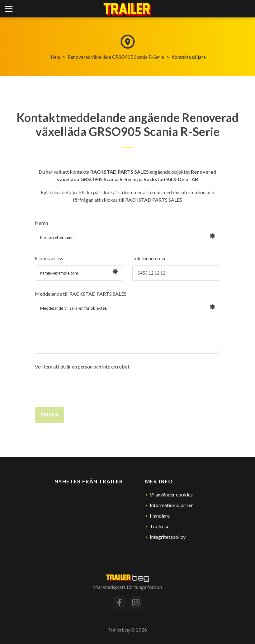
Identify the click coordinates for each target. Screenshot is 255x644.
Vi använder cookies (171, 494)
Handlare (160, 516)
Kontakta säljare (189, 57)
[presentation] (82, 386)
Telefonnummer (149, 258)
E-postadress (49, 258)
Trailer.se (160, 526)
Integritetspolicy (168, 537)
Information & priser (171, 505)
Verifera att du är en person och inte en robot (82, 367)
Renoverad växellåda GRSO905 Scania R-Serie (116, 57)
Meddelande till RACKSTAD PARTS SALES (81, 294)
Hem (55, 57)
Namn (41, 223)
